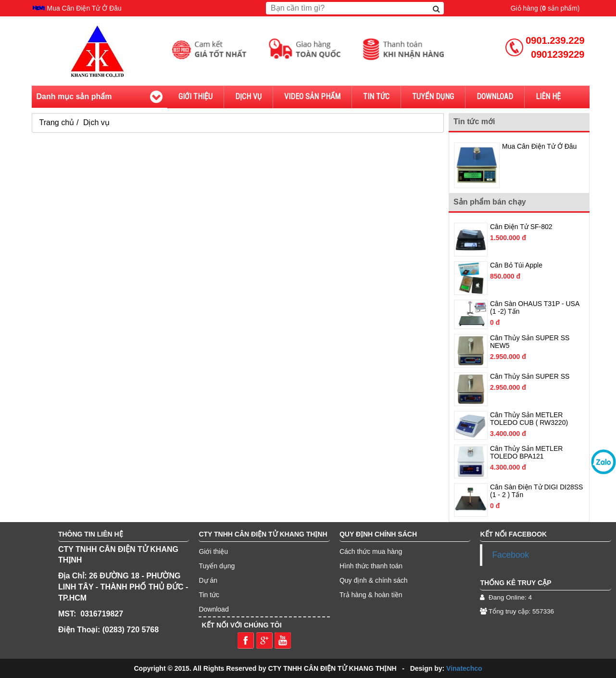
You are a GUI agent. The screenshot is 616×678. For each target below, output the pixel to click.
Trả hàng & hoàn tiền (371, 595)
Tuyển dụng (433, 96)
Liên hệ (548, 96)
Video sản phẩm (312, 96)
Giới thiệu (213, 551)
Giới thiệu (195, 96)
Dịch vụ (248, 96)
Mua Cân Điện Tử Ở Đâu (84, 8)
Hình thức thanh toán (371, 566)
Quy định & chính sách (374, 580)
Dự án (208, 580)
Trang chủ (57, 122)
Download (495, 96)
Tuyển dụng (217, 566)
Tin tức (376, 96)
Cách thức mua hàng (371, 551)
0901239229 (558, 54)
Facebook (510, 555)
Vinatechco (464, 668)
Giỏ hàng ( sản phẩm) (545, 8)
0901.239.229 (555, 40)
